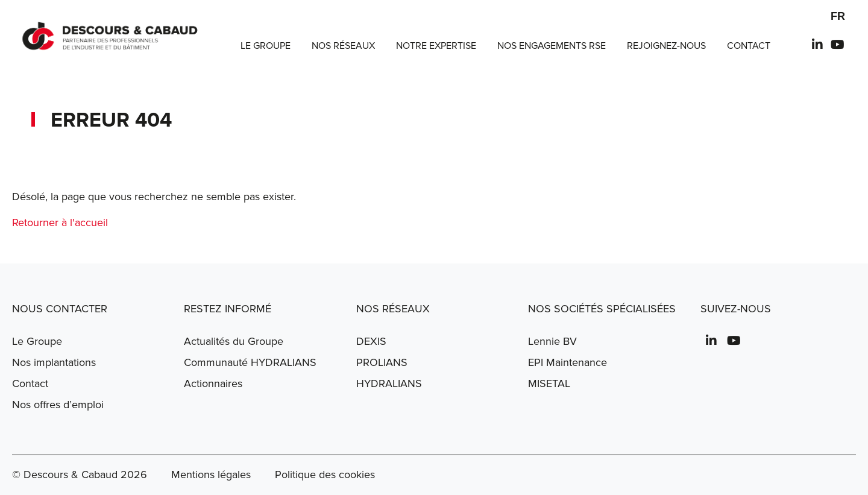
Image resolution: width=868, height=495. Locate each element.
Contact (749, 46)
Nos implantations (54, 362)
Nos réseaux (343, 46)
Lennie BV (552, 341)
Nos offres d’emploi (58, 405)
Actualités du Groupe (234, 341)
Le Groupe (266, 46)
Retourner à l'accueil (60, 222)
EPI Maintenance (568, 362)
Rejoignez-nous (666, 46)
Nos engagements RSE (552, 46)
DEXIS (371, 341)
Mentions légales (211, 475)
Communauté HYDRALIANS (250, 362)
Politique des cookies (325, 475)
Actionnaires (213, 383)
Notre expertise (436, 46)
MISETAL (549, 383)
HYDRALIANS (389, 383)
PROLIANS (382, 362)
